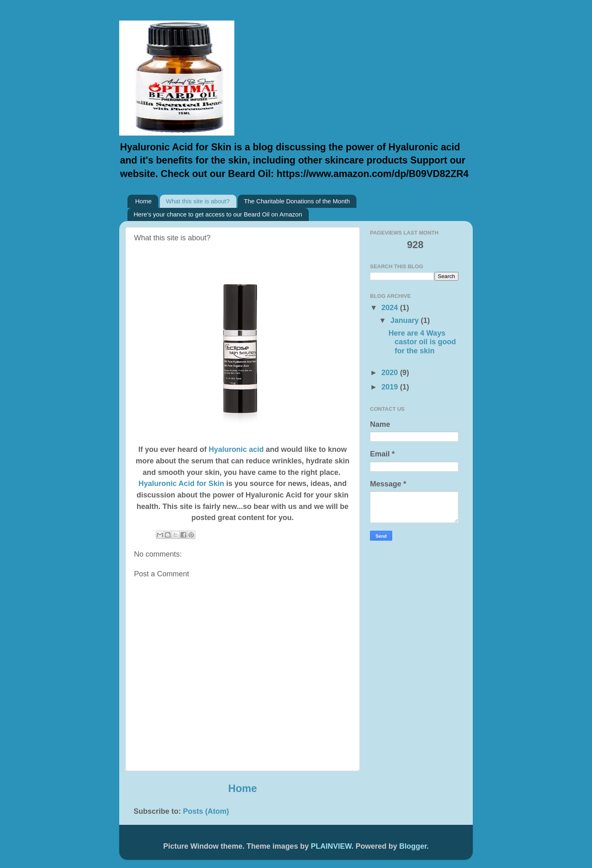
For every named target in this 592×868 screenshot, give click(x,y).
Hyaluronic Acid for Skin (181, 484)
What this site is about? (198, 201)
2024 (391, 308)
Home (143, 201)
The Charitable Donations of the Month (297, 201)
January (405, 320)
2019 (391, 387)
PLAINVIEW (331, 846)
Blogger (413, 846)
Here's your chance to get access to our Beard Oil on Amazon (218, 214)
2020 (391, 373)
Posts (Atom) (206, 811)
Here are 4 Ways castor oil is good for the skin (422, 342)
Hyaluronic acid (237, 449)
